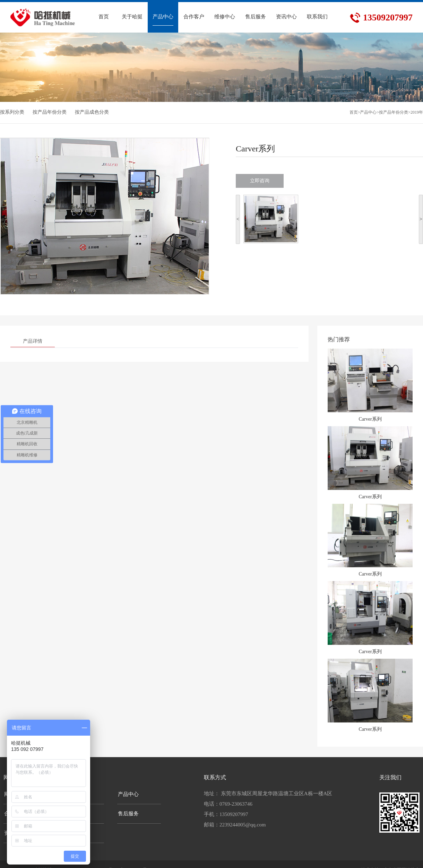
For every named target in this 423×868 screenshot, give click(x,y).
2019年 (417, 112)
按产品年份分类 (50, 112)
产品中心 (368, 112)
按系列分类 (12, 112)
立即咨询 (260, 181)
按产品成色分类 (92, 112)
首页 (354, 112)
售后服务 (128, 814)
